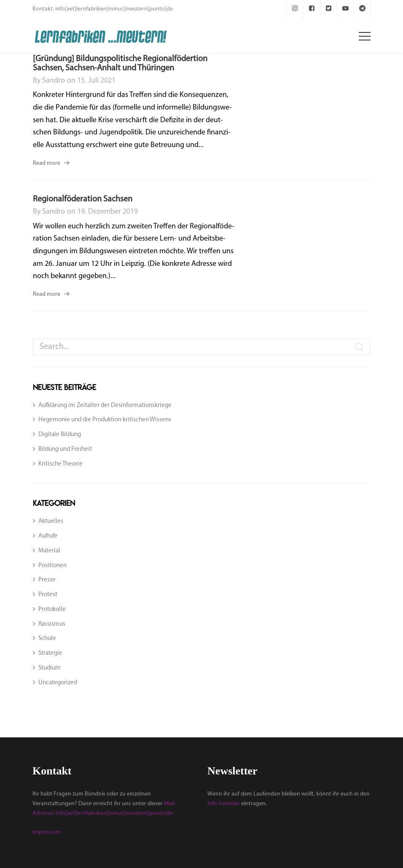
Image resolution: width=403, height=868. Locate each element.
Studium (50, 668)
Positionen (52, 566)
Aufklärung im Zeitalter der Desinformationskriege (105, 406)
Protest (48, 595)
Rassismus (52, 624)
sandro (54, 81)
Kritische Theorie (60, 464)
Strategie (50, 653)
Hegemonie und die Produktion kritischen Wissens (105, 420)
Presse (47, 580)
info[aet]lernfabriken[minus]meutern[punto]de (114, 813)
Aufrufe (48, 536)
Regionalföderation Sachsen (83, 199)
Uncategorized (58, 683)
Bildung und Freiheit (65, 449)
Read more (47, 163)
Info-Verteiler (224, 804)
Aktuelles (51, 521)
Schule (47, 639)
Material (49, 551)
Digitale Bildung (60, 435)
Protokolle (52, 609)
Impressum (47, 832)
